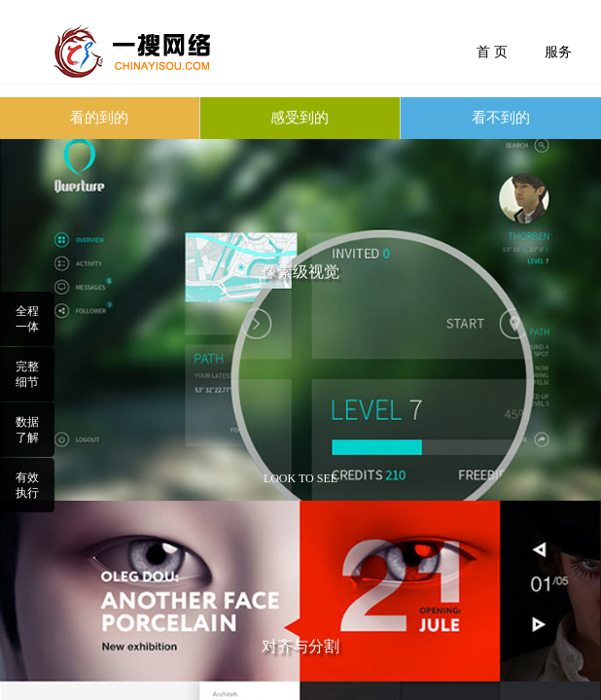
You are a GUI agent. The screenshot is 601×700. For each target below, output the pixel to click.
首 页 (492, 52)
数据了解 (27, 430)
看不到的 (501, 118)
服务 (558, 52)
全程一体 (27, 319)
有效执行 (27, 485)
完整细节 (27, 374)
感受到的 (300, 118)
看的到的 (99, 118)
